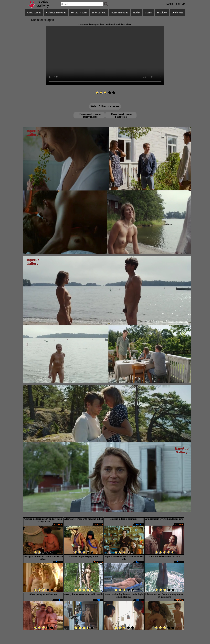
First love (162, 12)
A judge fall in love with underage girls (164, 519)
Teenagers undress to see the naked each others (43, 558)
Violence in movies (56, 12)
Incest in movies (119, 12)
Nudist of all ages (42, 20)
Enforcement (99, 12)
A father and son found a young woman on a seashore (164, 596)
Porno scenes (34, 12)
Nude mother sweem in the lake (164, 557)
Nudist (137, 12)
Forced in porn (79, 12)
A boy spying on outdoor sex (43, 594)
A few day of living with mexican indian (84, 519)
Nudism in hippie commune (124, 519)
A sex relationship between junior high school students (124, 596)
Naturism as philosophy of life (84, 557)
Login (170, 4)
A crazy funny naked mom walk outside (84, 594)
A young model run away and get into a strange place (43, 520)
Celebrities (177, 12)
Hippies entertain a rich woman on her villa (124, 558)
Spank (149, 12)
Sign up (180, 4)
